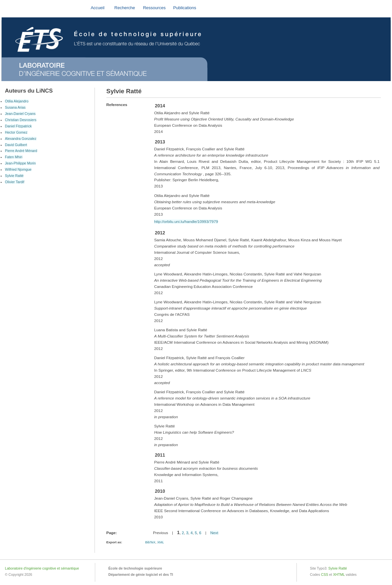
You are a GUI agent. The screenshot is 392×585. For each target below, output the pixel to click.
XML (161, 542)
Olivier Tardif (15, 182)
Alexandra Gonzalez (21, 139)
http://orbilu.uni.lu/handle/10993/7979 (186, 222)
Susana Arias (15, 107)
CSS (325, 574)
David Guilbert (16, 145)
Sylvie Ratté (14, 176)
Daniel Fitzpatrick (18, 126)
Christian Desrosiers (21, 120)
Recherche (125, 8)
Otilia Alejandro (17, 101)
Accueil (98, 8)
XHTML (339, 574)
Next (214, 533)
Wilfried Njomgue (18, 169)
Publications (185, 8)
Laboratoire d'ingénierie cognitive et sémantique (42, 568)
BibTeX (150, 542)
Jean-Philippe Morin (20, 163)
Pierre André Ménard (21, 151)
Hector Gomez (16, 132)
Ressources (154, 8)
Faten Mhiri (14, 157)
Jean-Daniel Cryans (20, 114)
